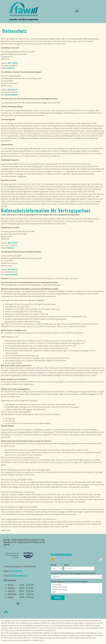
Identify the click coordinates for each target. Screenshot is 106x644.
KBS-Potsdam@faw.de (18, 576)
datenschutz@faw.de (11, 95)
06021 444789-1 (13, 63)
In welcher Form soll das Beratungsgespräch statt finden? (73, 573)
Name (67, 565)
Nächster (58, 598)
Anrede (54, 565)
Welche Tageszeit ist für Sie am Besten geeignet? (70, 582)
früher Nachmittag (76, 587)
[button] (77, 11)
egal (76, 592)
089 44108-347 (13, 90)
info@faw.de (10, 68)
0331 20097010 (16, 571)
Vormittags (76, 585)
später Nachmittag (76, 589)
